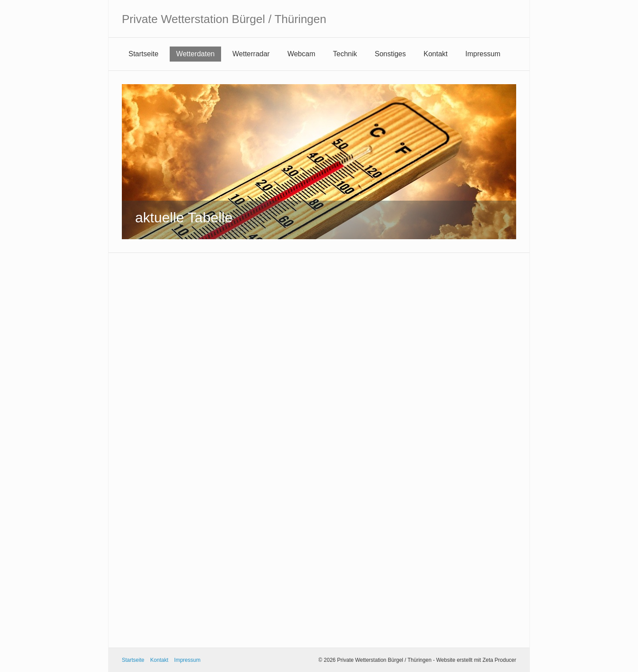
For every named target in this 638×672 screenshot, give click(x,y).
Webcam (301, 54)
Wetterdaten (196, 54)
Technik (345, 54)
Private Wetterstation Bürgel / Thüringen (224, 19)
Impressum (483, 54)
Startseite (144, 54)
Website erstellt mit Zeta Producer (476, 660)
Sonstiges (390, 54)
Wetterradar (251, 54)
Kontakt (436, 54)
